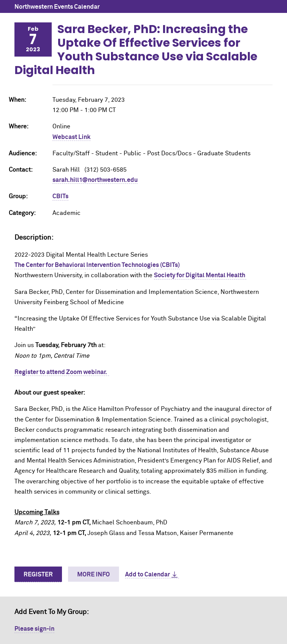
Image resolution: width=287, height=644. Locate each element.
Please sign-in (34, 629)
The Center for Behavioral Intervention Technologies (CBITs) (97, 265)
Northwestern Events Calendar (57, 7)
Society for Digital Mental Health (200, 275)
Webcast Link (71, 137)
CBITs (60, 196)
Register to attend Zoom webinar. (62, 372)
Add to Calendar (147, 575)
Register (38, 575)
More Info (94, 575)
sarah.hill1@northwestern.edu (95, 180)
